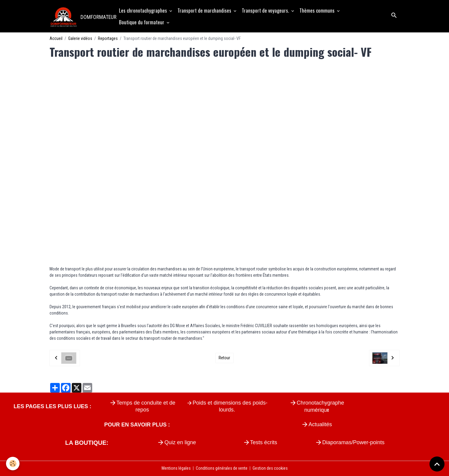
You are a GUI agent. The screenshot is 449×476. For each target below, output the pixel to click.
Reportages (108, 38)
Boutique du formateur (142, 22)
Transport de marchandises (205, 10)
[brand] (81, 16)
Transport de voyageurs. (266, 10)
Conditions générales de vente (222, 468)
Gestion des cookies (270, 468)
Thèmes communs (318, 10)
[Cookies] (13, 464)
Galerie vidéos (80, 38)
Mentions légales (176, 468)
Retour (224, 358)
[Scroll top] (437, 464)
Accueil (56, 38)
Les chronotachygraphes (144, 10)
